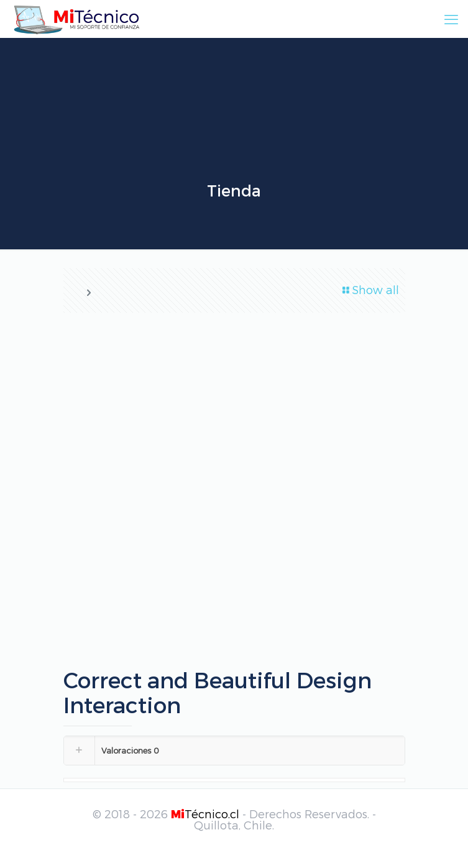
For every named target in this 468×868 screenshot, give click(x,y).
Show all (370, 289)
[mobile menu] (451, 19)
